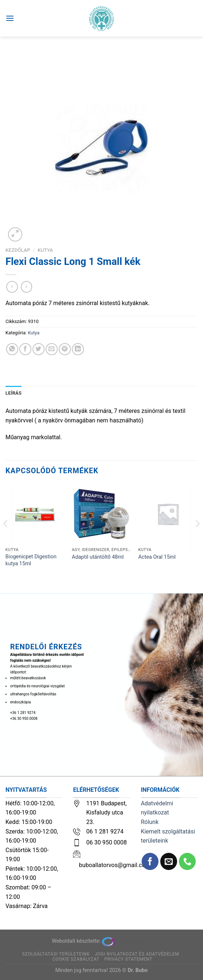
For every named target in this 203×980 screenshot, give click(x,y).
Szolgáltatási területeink (56, 954)
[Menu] (10, 18)
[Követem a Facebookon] (150, 861)
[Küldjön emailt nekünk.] (169, 861)
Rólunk (150, 822)
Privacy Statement (129, 959)
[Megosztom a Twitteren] (39, 349)
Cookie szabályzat (76, 959)
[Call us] (187, 861)
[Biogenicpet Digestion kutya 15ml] (35, 514)
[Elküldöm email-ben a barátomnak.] (52, 349)
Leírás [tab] (14, 393)
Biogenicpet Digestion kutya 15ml (31, 560)
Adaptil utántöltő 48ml (98, 557)
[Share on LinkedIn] (78, 349)
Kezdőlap (18, 250)
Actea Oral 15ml (157, 557)
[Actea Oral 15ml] (168, 514)
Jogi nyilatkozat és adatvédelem (137, 954)
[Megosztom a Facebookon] (25, 349)
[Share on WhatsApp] (12, 349)
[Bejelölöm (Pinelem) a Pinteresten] (65, 349)
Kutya (45, 250)
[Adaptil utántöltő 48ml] (101, 514)
